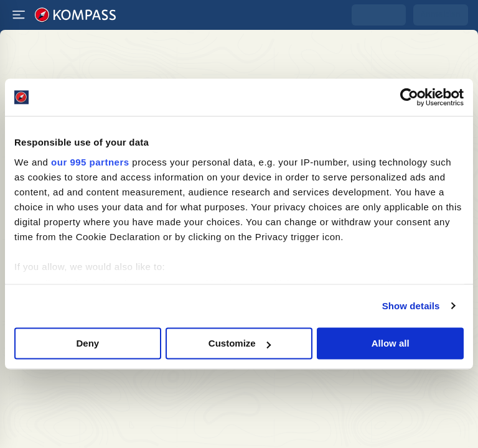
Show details (411, 306)
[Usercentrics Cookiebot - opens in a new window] (409, 97)
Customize (240, 343)
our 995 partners (90, 162)
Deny (87, 343)
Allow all (391, 343)
